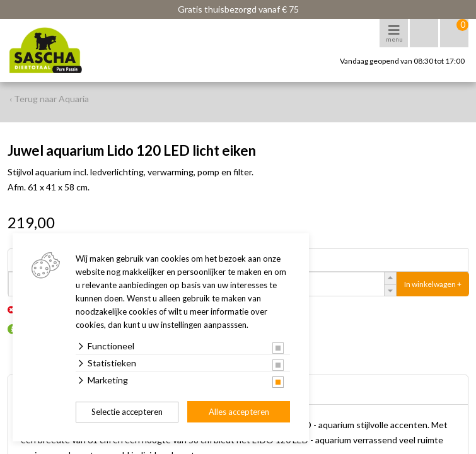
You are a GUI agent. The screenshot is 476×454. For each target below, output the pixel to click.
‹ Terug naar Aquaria (49, 99)
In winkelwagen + (433, 284)
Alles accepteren (239, 412)
